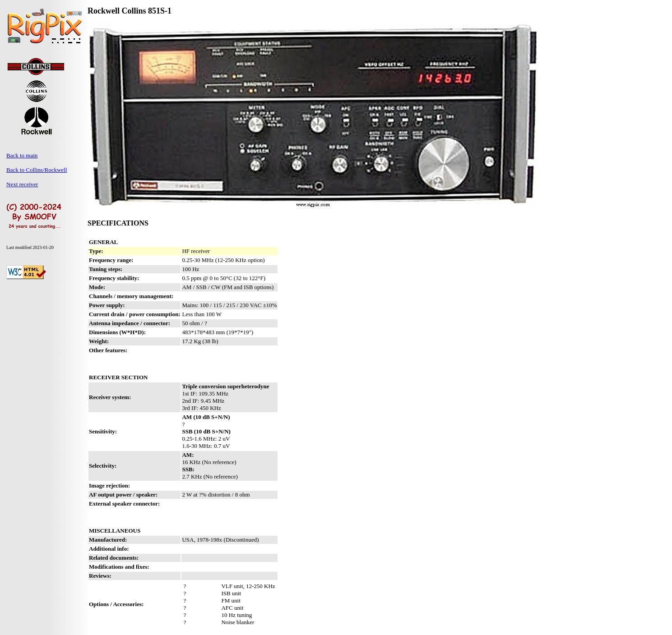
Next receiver (22, 184)
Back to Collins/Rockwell (37, 170)
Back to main (22, 155)
